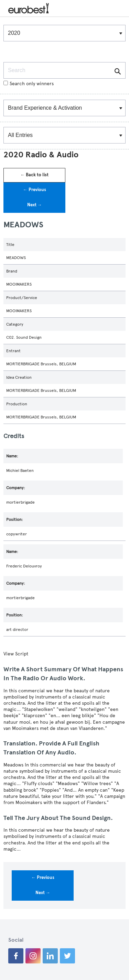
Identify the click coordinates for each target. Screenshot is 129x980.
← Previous (35, 190)
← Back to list (34, 175)
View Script (16, 654)
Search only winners (29, 84)
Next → (35, 205)
